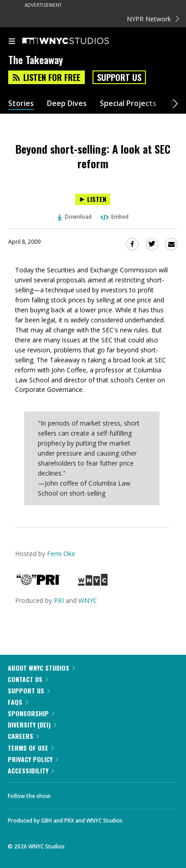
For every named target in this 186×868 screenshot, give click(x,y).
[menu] (12, 42)
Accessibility (31, 770)
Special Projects (128, 103)
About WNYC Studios (41, 668)
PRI (59, 600)
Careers (23, 736)
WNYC (88, 600)
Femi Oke (61, 554)
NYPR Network (153, 19)
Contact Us (28, 679)
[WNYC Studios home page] (77, 41)
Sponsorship (31, 713)
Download (75, 217)
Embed (114, 217)
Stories (21, 103)
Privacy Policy (33, 759)
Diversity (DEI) (32, 725)
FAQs (18, 702)
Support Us (119, 77)
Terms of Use (31, 748)
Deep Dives (67, 103)
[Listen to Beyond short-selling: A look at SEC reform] (93, 199)
